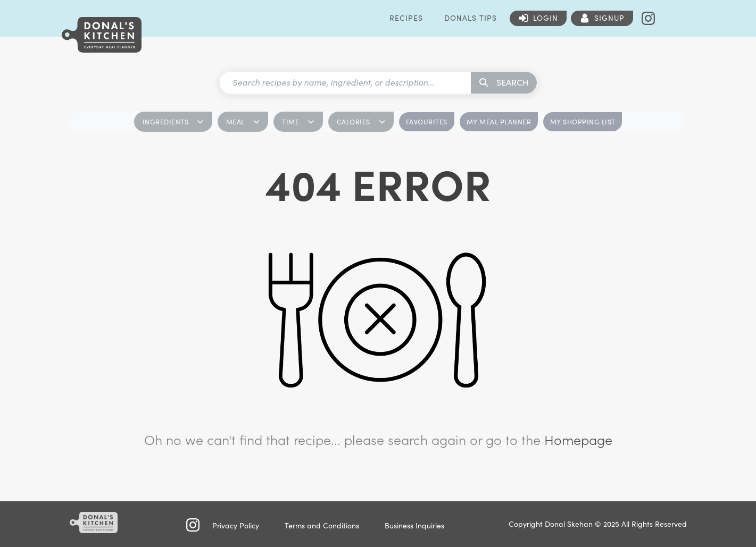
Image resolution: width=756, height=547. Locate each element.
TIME (298, 121)
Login (546, 18)
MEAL (243, 121)
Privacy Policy (236, 525)
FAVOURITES (427, 121)
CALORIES (361, 121)
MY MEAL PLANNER (499, 121)
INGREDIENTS (173, 121)
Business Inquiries (414, 525)
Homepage (578, 440)
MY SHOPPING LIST (583, 121)
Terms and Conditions (322, 525)
